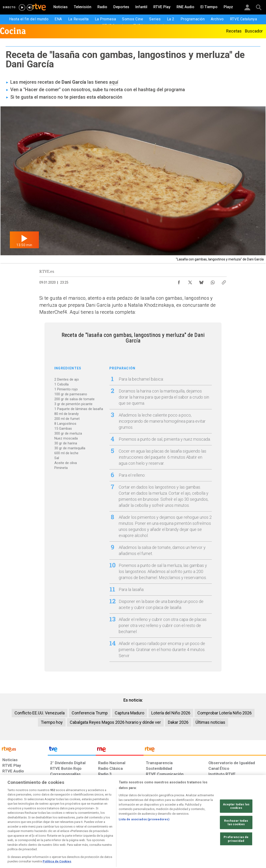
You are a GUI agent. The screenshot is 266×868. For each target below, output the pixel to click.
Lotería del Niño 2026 (171, 713)
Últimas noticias (210, 722)
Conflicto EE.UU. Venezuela (40, 713)
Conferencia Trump (90, 713)
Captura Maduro (129, 713)
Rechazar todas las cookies (236, 838)
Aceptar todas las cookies (236, 822)
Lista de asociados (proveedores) (144, 835)
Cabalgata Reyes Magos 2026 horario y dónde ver (115, 722)
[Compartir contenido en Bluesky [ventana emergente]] (201, 281)
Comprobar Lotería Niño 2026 (225, 713)
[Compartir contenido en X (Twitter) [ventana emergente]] (190, 281)
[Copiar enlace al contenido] (224, 281)
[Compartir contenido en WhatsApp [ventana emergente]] (213, 281)
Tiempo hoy (52, 722)
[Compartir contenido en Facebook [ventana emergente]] (179, 281)
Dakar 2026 (178, 722)
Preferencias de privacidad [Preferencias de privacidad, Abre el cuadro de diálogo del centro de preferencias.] (236, 855)
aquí (114, 82)
